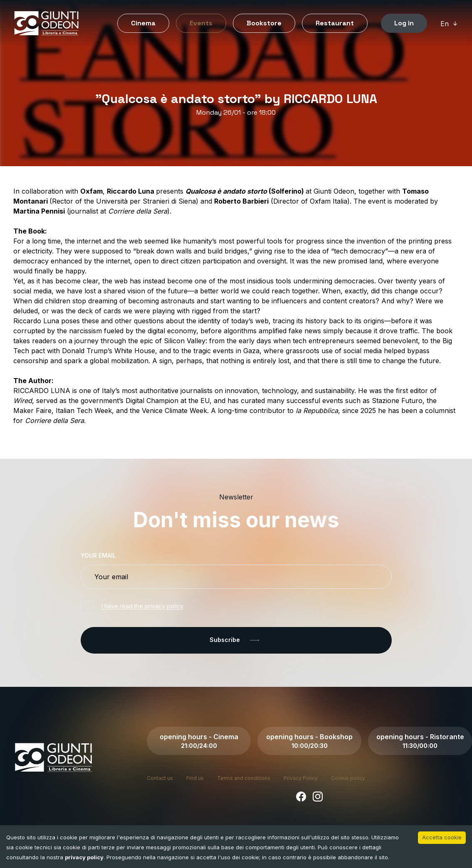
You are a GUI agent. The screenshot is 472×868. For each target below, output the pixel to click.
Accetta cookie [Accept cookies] (442, 837)
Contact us (160, 778)
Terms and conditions (244, 778)
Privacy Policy (301, 778)
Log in (404, 23)
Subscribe (236, 640)
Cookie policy (348, 778)
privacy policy (84, 857)
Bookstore (264, 23)
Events (201, 23)
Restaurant (335, 23)
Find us (195, 778)
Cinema (143, 23)
